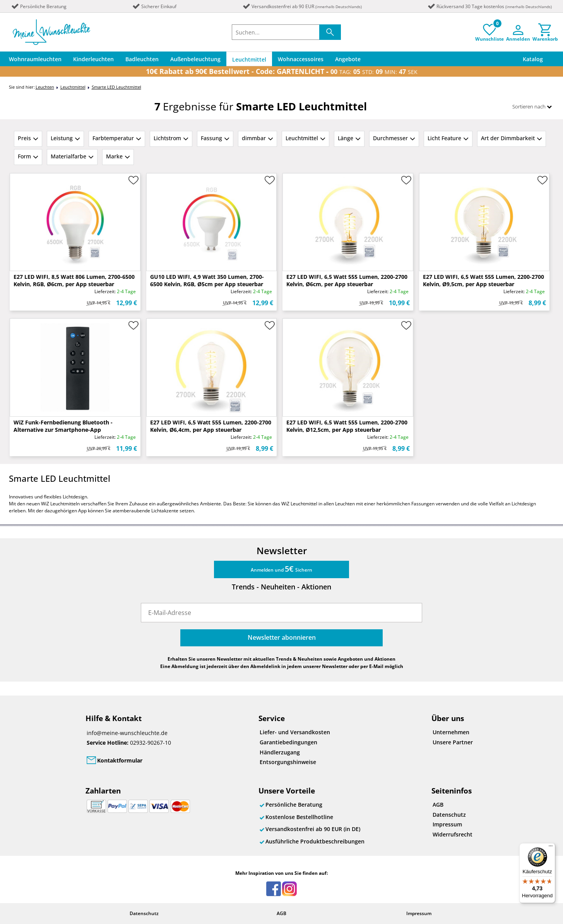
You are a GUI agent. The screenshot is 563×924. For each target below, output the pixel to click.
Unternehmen (451, 732)
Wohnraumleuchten (35, 59)
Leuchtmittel (249, 59)
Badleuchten (142, 59)
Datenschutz (449, 815)
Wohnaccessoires (301, 59)
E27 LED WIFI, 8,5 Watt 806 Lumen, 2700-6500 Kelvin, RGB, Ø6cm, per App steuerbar (74, 280)
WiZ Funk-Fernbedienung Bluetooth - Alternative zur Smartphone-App (63, 426)
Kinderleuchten (93, 59)
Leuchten (45, 87)
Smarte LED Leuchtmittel (116, 87)
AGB (438, 805)
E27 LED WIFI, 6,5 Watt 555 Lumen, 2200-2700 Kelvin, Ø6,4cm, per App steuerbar (211, 426)
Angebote (348, 59)
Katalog (533, 59)
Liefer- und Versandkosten (295, 732)
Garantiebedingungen (288, 742)
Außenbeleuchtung (195, 59)
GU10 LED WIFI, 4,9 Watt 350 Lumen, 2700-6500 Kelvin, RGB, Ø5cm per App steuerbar (207, 280)
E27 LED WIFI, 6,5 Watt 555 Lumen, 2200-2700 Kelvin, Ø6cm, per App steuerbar (347, 280)
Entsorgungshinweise (288, 762)
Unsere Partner (453, 742)
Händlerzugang (280, 752)
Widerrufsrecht (453, 834)
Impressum (447, 824)
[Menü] (551, 848)
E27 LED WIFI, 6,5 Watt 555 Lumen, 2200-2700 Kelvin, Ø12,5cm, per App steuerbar (347, 426)
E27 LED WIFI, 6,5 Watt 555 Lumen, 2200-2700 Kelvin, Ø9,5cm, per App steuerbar (483, 280)
